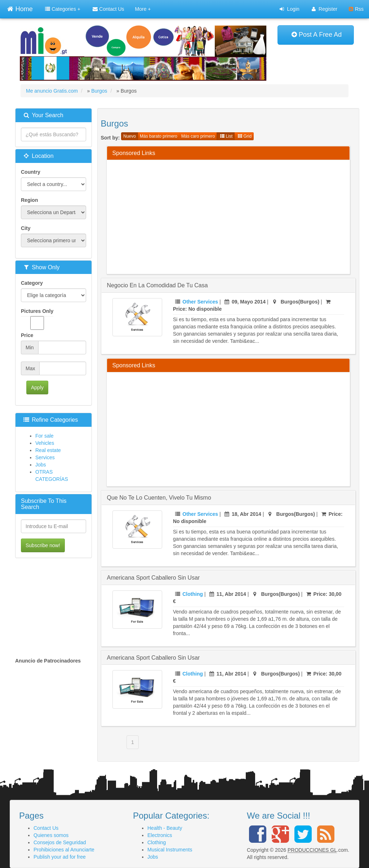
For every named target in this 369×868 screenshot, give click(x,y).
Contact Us (108, 9)
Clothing (193, 594)
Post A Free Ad (317, 35)
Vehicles (45, 443)
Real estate (48, 450)
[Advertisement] (241, 216)
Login (289, 9)
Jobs (41, 465)
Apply (37, 387)
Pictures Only (37, 319)
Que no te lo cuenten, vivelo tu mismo (159, 498)
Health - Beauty (165, 828)
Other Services (200, 302)
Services (45, 457)
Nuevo (130, 136)
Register (324, 9)
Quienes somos (51, 835)
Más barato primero (159, 136)
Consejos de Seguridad (60, 842)
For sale (45, 436)
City (26, 228)
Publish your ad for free (60, 857)
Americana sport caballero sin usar (154, 578)
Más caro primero (198, 136)
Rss (356, 9)
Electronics (160, 835)
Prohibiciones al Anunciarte (64, 850)
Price (27, 335)
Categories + (63, 9)
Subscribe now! (43, 545)
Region (29, 200)
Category (32, 283)
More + (143, 9)
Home (20, 8)
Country (31, 172)
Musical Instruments (170, 850)
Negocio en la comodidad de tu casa (157, 285)
